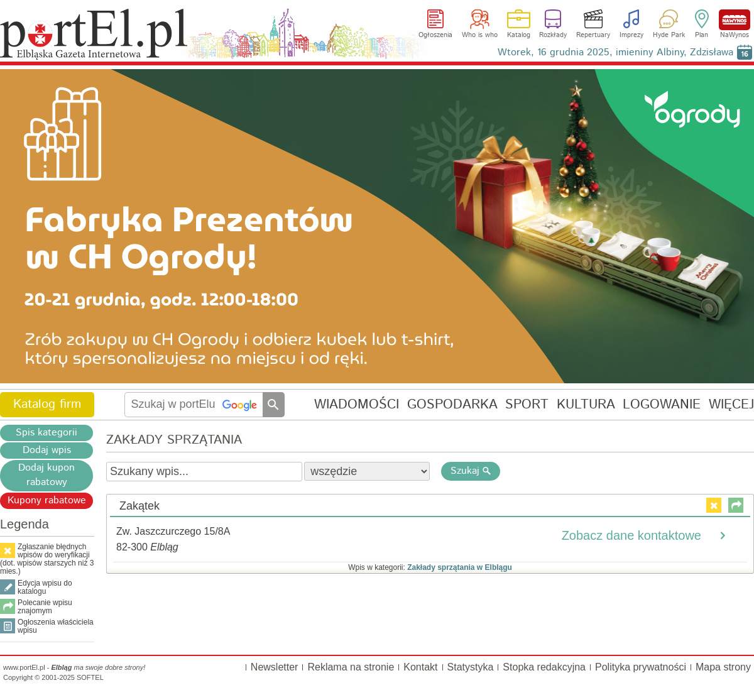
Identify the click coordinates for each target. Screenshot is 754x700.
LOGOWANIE (662, 404)
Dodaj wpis (47, 450)
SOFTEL (90, 677)
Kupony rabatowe (47, 500)
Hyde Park (669, 35)
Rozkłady (553, 35)
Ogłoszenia (435, 35)
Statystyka (471, 667)
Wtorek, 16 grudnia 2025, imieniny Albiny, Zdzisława (615, 52)
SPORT (527, 404)
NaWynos (735, 20)
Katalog (519, 35)
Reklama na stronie (351, 667)
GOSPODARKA (452, 404)
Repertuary (593, 35)
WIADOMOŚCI (357, 404)
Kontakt (420, 667)
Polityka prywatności (641, 667)
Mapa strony (723, 667)
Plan (702, 35)
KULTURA (586, 404)
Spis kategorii (46, 433)
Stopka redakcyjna (544, 667)
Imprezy (631, 35)
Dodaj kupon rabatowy (46, 475)
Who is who (480, 35)
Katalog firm (47, 404)
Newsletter (275, 667)
